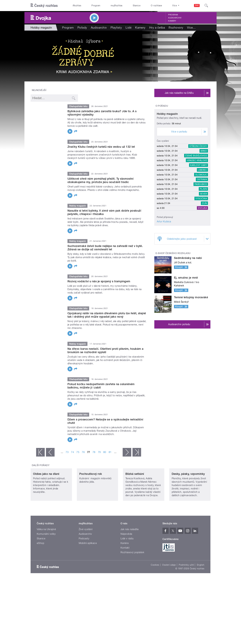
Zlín (204, 232)
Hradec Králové (197, 189)
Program (96, 6)
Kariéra (124, 564)
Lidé (128, 28)
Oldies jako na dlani (46, 494)
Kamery (172, 21)
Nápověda (126, 554)
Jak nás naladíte (130, 550)
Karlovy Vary (199, 194)
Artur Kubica (164, 250)
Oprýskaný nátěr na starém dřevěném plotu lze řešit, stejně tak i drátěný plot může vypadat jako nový (107, 315)
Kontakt (125, 568)
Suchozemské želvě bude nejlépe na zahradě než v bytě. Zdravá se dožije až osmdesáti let (105, 248)
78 (94, 452)
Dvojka (202, 237)
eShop (40, 564)
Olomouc (201, 203)
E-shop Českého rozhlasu (173, 282)
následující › (127, 452)
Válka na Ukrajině (46, 550)
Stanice (137, 6)
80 (105, 452)
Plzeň (203, 218)
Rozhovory (176, 28)
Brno (204, 180)
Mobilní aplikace (88, 564)
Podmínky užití (186, 585)
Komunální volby (46, 554)
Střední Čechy (198, 175)
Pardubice (201, 213)
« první (40, 452)
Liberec (202, 199)
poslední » (137, 452)
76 (83, 452)
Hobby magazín (167, 143)
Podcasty (84, 559)
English (201, 585)
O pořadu (162, 106)
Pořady (82, 28)
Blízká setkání (135, 494)
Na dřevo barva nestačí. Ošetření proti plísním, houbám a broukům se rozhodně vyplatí (106, 350)
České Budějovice (196, 184)
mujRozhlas (117, 6)
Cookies (155, 585)
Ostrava (202, 208)
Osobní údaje (169, 585)
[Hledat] (206, 6)
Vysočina (201, 227)
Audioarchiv (175, 18)
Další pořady (41, 465)
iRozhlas (77, 6)
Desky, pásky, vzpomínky (188, 494)
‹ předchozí (50, 452)
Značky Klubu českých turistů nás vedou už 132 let (101, 147)
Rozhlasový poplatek (132, 573)
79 (99, 452)
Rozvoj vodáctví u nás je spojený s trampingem (99, 281)
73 (67, 452)
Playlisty (116, 28)
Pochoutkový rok (91, 494)
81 (110, 452)
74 (72, 452)
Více (191, 28)
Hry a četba (157, 28)
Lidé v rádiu (127, 559)
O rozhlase (156, 6)
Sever (203, 223)
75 (78, 452)
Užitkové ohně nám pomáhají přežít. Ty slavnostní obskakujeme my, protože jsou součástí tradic (100, 180)
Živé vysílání (86, 550)
